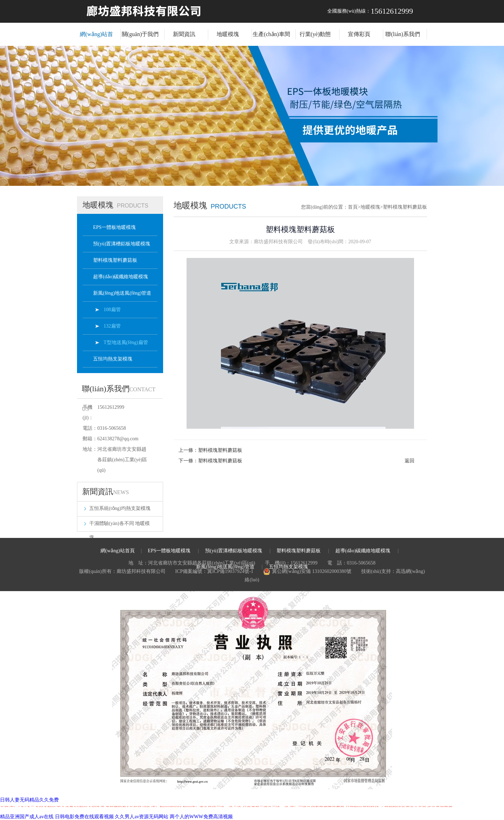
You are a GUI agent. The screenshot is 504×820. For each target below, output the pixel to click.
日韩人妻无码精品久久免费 (29, 800)
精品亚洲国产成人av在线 (27, 817)
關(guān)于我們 (140, 34)
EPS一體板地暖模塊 (114, 227)
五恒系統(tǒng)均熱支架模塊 (120, 508)
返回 (409, 461)
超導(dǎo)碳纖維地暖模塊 (121, 277)
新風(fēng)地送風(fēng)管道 (122, 293)
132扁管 (112, 326)
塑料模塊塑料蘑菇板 (115, 260)
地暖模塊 (228, 34)
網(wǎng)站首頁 (96, 38)
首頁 (354, 207)
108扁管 (112, 310)
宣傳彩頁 (359, 34)
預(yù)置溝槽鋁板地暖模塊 (122, 244)
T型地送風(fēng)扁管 (126, 342)
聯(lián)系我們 (403, 34)
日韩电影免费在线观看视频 (84, 817)
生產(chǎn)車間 (271, 34)
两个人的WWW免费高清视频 (201, 817)
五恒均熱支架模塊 (113, 359)
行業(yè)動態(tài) (315, 38)
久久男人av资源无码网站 (142, 817)
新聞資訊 (184, 34)
